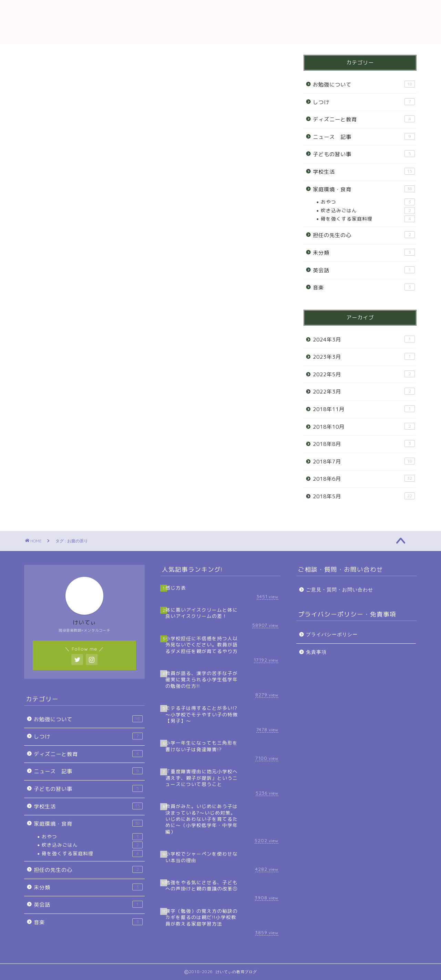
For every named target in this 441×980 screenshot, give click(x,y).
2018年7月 (364, 461)
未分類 (364, 253)
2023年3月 (364, 357)
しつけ (364, 102)
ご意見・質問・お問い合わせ (340, 590)
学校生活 (364, 172)
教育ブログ (220, 22)
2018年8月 (364, 444)
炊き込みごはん (368, 211)
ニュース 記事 (364, 137)
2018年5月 (364, 496)
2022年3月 (364, 391)
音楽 (364, 287)
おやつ (368, 202)
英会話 (364, 270)
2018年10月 (364, 427)
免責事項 (316, 652)
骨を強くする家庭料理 (368, 219)
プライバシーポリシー (332, 635)
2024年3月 (364, 339)
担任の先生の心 (364, 235)
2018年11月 (364, 409)
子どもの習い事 (364, 154)
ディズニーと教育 (364, 119)
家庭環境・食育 (364, 189)
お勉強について (364, 84)
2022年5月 (364, 374)
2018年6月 (364, 479)
